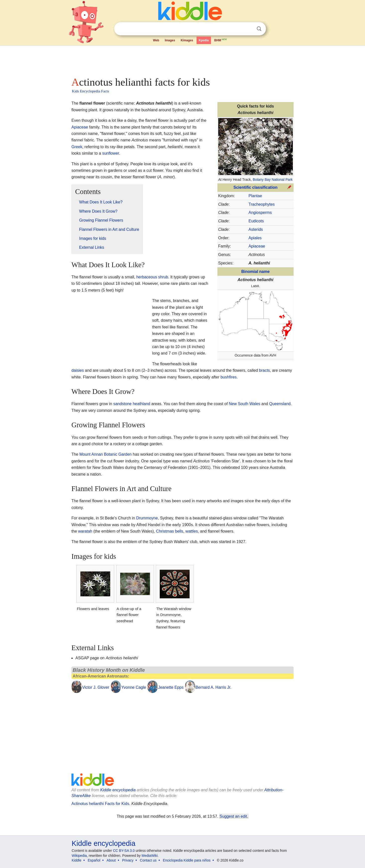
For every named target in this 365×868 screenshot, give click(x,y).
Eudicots (256, 221)
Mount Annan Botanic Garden (105, 454)
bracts (264, 370)
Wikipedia (79, 856)
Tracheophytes (262, 204)
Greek (77, 147)
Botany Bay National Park (273, 180)
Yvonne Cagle (134, 687)
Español (94, 860)
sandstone (122, 404)
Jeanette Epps (171, 687)
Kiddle (77, 860)
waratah (85, 531)
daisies (78, 370)
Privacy (128, 860)
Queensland (280, 404)
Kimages (187, 40)
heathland (141, 404)
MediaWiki (150, 856)
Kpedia (204, 40)
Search (259, 29)
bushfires (229, 377)
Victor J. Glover (96, 687)
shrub (163, 277)
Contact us (148, 860)
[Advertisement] (182, 60)
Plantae (255, 196)
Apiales (255, 238)
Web (156, 40)
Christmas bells (170, 531)
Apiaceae (257, 246)
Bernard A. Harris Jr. (213, 687)
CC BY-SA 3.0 (124, 851)
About (111, 860)
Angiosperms (260, 213)
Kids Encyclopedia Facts (90, 91)
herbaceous (147, 277)
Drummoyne (147, 518)
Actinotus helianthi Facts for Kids (100, 804)
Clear (249, 29)
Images (170, 40)
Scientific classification (255, 187)
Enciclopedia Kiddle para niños (187, 860)
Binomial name (256, 272)
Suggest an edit (233, 816)
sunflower (111, 153)
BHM (221, 40)
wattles (192, 531)
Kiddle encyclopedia (118, 790)
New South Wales (245, 404)
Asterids (256, 229)
